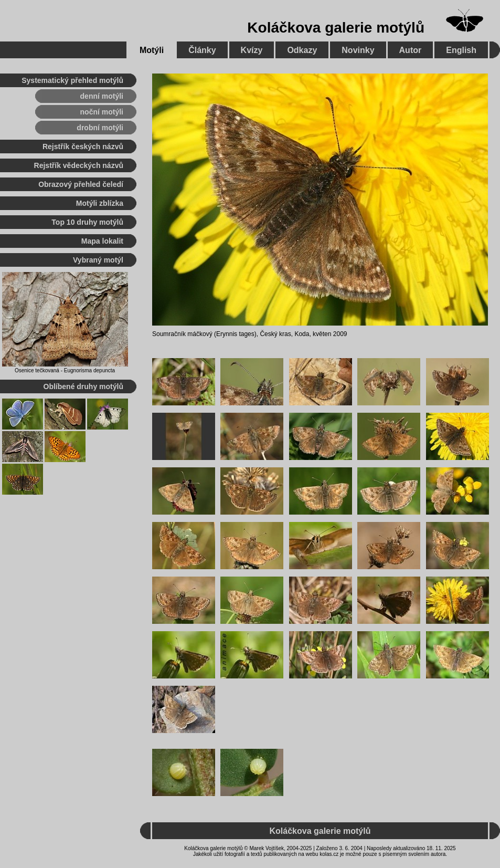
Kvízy (252, 50)
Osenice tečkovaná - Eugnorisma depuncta (65, 370)
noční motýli (102, 112)
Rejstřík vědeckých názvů (79, 165)
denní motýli (102, 96)
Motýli (152, 50)
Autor (411, 50)
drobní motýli (100, 128)
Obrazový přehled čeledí (81, 184)
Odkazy (302, 50)
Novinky (358, 50)
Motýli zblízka (100, 203)
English (461, 50)
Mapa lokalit (102, 241)
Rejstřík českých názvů (83, 147)
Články (202, 50)
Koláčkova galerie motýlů (336, 28)
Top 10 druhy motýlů (87, 222)
